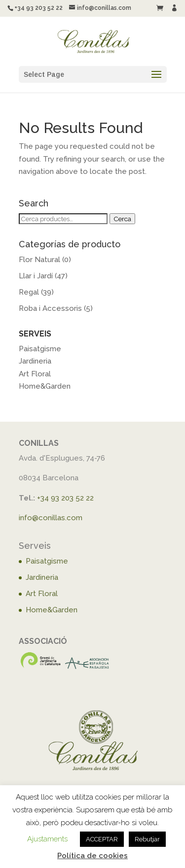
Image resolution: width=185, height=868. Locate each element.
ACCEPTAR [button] (102, 839)
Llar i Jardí (36, 276)
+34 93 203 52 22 (65, 498)
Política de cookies (92, 856)
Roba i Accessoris (50, 308)
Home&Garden (45, 386)
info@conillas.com (51, 518)
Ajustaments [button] (47, 839)
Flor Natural (39, 260)
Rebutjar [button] (147, 839)
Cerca (122, 219)
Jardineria (35, 361)
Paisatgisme (40, 349)
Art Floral (35, 374)
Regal (29, 292)
